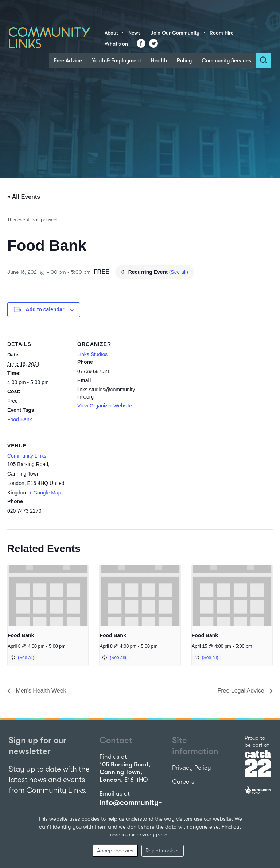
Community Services (226, 60)
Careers (183, 782)
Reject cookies (163, 851)
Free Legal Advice (242, 691)
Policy (184, 60)
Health (159, 60)
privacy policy (153, 835)
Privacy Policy (192, 768)
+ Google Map (45, 493)
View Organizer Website (105, 406)
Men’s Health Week (40, 691)
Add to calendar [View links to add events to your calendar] (45, 309)
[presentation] (48, 595)
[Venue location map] (116, 480)
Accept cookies (115, 851)
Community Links (27, 456)
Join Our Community (175, 33)
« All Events (24, 197)
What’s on (116, 44)
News (134, 33)
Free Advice (68, 60)
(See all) (179, 272)
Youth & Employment (116, 60)
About (111, 33)
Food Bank (20, 419)
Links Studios (92, 354)
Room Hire (221, 33)
